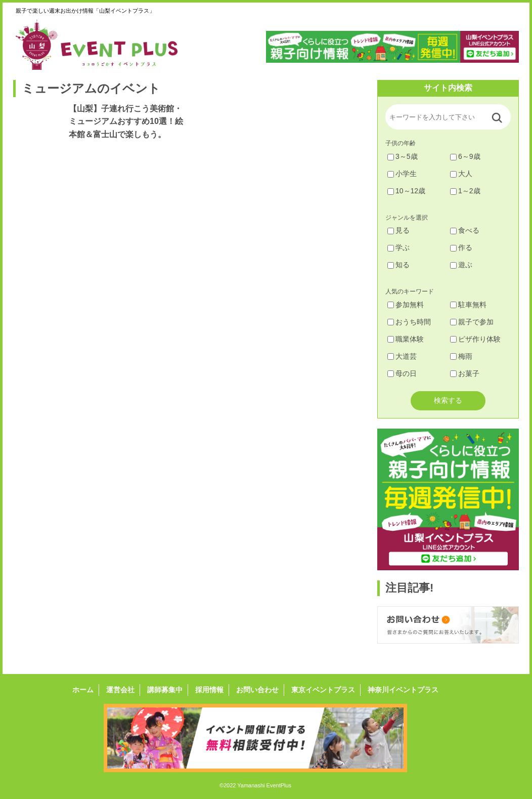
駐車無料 (468, 305)
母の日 (402, 373)
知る (398, 265)
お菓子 (465, 373)
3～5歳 (403, 156)
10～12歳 (406, 191)
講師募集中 (165, 690)
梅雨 (461, 356)
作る (461, 247)
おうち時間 (409, 322)
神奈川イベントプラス (403, 690)
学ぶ (398, 247)
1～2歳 (465, 191)
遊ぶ (461, 265)
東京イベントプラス (323, 690)
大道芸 (402, 356)
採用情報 (209, 690)
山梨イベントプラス (104, 45)
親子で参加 (472, 322)
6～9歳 (465, 156)
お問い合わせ (257, 690)
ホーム (83, 690)
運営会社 (120, 690)
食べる (465, 230)
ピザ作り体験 (475, 339)
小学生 (402, 174)
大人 (461, 174)
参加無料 (406, 305)
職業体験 (406, 339)
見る (398, 230)
